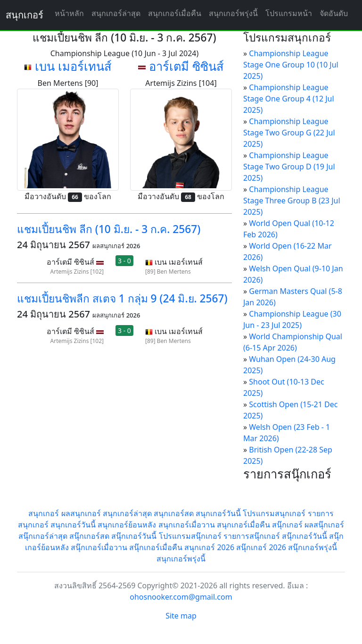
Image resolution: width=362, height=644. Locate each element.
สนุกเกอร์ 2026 (209, 547)
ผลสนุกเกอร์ (81, 513)
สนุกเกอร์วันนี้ (218, 513)
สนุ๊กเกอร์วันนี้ (134, 536)
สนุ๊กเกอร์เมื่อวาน (99, 547)
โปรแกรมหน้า (289, 13)
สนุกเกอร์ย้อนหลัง (127, 525)
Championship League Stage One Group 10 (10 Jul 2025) (291, 65)
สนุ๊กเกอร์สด (89, 536)
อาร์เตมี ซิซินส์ (186, 66)
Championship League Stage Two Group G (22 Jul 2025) (289, 133)
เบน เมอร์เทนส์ (73, 66)
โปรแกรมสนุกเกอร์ (274, 513)
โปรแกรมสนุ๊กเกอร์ (190, 536)
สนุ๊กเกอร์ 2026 (261, 547)
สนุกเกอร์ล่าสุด (116, 13)
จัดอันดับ (334, 13)
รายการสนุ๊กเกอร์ (252, 536)
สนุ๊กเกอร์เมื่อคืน (156, 547)
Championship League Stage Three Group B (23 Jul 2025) (292, 201)
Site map (181, 616)
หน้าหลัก (69, 13)
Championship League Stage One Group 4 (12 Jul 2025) (289, 99)
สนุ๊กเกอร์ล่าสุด (43, 536)
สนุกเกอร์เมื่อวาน (187, 525)
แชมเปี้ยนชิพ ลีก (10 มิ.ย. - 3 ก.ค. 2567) (109, 229)
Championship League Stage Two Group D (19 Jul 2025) (289, 167)
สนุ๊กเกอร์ (287, 525)
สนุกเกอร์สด (174, 513)
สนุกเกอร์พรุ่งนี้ (233, 13)
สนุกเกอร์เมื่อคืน (175, 13)
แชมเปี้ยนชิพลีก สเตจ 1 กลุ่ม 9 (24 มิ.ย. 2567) (122, 298)
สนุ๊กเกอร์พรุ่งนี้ (313, 547)
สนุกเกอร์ (25, 15)
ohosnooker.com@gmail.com (181, 597)
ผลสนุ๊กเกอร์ (324, 525)
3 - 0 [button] (124, 261)
